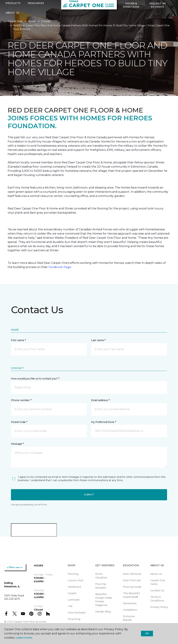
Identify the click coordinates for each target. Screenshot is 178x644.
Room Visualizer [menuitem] (101, 576)
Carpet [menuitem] (72, 593)
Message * (17, 444)
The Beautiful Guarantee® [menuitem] (131, 595)
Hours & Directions (131, 18)
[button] (121, 27)
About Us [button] (12, 26)
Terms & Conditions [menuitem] (157, 599)
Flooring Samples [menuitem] (101, 586)
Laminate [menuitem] (74, 600)
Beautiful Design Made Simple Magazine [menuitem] (104, 600)
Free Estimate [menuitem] (77, 613)
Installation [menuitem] (130, 610)
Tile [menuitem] (70, 606)
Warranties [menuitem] (130, 603)
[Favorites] (125, 27)
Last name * (98, 340)
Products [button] (13, 16)
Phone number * (21, 400)
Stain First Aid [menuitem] (132, 580)
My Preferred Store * (104, 422)
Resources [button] (36, 16)
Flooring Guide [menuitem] (132, 587)
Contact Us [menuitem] (157, 590)
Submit (89, 495)
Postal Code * (19, 422)
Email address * (100, 400)
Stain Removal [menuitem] (132, 574)
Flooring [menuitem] (73, 574)
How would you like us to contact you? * (35, 379)
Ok (147, 633)
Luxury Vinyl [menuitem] (76, 580)
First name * (18, 340)
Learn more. (24, 638)
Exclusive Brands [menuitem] (129, 618)
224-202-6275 (58, 6)
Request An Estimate (157, 18)
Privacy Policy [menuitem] (159, 607)
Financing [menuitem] (74, 619)
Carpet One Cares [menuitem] (158, 582)
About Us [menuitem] (156, 574)
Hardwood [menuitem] (74, 587)
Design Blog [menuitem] (103, 612)
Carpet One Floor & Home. (30, 622)
